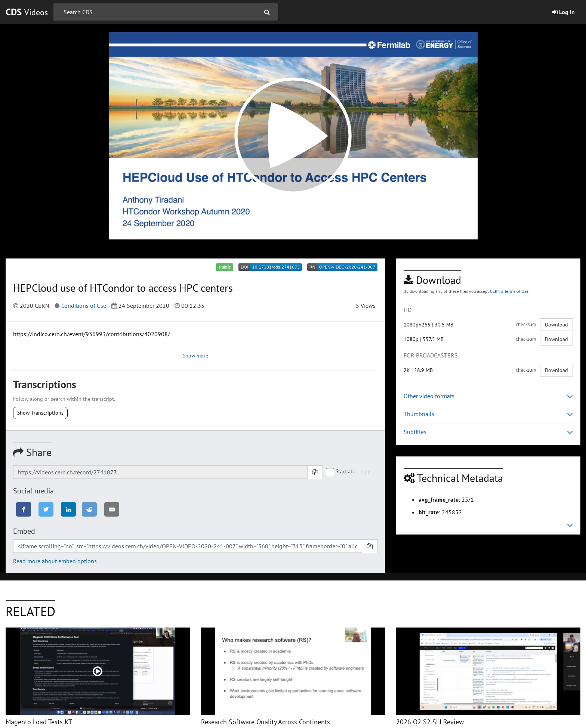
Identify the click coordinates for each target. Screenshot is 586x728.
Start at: (340, 472)
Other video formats (488, 396)
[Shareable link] (160, 472)
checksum (526, 324)
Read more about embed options (55, 561)
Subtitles (488, 432)
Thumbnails (488, 414)
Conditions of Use (84, 306)
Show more (195, 356)
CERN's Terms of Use (509, 291)
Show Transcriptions (40, 413)
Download (556, 325)
